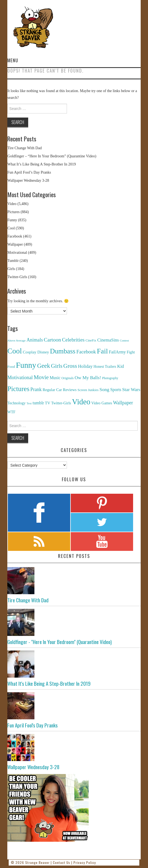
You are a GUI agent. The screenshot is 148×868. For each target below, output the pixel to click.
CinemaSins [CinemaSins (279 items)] (108, 340)
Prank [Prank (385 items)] (36, 389)
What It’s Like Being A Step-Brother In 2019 (41, 164)
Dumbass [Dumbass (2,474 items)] (63, 351)
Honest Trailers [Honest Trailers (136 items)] (105, 367)
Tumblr (13, 261)
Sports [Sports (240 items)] (116, 390)
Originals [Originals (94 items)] (68, 378)
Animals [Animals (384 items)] (35, 340)
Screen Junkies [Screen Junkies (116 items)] (88, 390)
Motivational (17, 253)
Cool (11, 228)
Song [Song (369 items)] (104, 389)
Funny (12, 220)
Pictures (13, 212)
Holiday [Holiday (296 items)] (85, 366)
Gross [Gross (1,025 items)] (70, 366)
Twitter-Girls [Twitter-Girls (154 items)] (61, 403)
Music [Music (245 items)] (55, 378)
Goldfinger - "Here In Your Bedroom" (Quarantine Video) (59, 642)
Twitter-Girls (17, 277)
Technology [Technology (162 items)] (16, 403)
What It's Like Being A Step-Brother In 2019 (49, 683)
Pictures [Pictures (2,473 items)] (18, 389)
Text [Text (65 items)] (29, 403)
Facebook (15, 236)
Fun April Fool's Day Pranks (33, 725)
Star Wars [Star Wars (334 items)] (131, 390)
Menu (13, 60)
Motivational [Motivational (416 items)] (20, 378)
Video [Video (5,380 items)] (81, 402)
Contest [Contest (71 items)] (124, 340)
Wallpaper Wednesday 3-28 (28, 181)
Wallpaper (15, 244)
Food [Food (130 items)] (11, 367)
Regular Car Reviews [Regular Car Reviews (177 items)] (59, 390)
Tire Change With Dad (25, 148)
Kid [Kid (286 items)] (120, 366)
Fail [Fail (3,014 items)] (102, 351)
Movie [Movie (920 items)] (41, 377)
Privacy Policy (85, 862)
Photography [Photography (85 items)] (110, 378)
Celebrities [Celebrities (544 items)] (73, 340)
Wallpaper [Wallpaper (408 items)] (123, 403)
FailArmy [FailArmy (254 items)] (117, 352)
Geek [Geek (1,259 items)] (44, 366)
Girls (11, 269)
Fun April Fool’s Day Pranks (29, 172)
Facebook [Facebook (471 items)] (86, 352)
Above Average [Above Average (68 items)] (16, 340)
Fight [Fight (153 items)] (131, 352)
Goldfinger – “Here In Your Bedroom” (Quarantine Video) (52, 156)
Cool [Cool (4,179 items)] (15, 351)
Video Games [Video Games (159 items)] (102, 403)
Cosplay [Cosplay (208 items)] (30, 352)
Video (12, 204)
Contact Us (62, 862)
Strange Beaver (37, 862)
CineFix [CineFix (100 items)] (91, 340)
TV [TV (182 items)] (48, 403)
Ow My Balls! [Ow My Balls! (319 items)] (88, 378)
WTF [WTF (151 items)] (11, 412)
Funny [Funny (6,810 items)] (26, 365)
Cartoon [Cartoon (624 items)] (53, 340)
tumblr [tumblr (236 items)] (38, 403)
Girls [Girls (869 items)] (57, 366)
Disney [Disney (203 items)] (43, 352)
